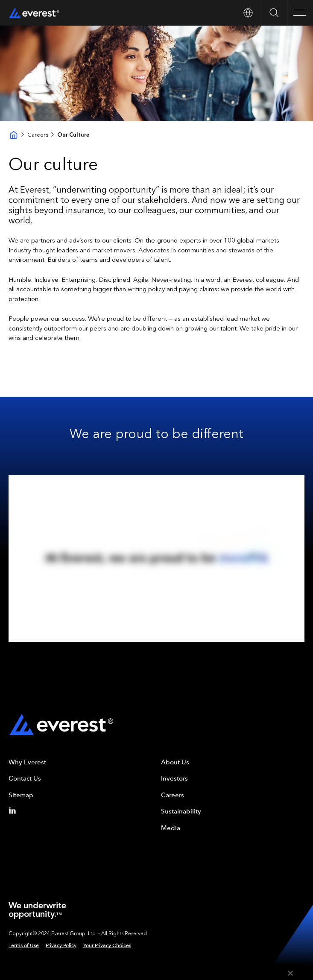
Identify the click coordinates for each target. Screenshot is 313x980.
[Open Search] (274, 13)
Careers (38, 135)
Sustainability (181, 811)
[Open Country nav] (248, 13)
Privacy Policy (61, 945)
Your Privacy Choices (107, 945)
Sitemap (21, 795)
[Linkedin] (14, 810)
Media (171, 828)
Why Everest (27, 762)
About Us (175, 762)
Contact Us (25, 778)
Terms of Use (24, 945)
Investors (174, 778)
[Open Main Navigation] (300, 13)
